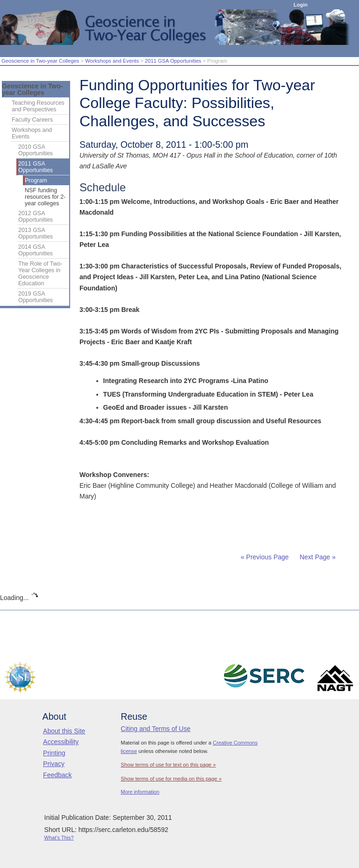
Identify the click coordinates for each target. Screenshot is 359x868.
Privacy (54, 764)
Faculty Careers (32, 120)
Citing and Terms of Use (155, 729)
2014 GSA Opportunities (36, 250)
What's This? (59, 838)
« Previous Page (265, 557)
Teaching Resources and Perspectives (38, 106)
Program (36, 181)
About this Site (64, 731)
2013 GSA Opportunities (36, 233)
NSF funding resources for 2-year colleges (45, 197)
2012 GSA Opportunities (36, 217)
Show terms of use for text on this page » (168, 765)
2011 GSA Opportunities (173, 61)
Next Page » (317, 557)
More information (140, 792)
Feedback (57, 775)
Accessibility (61, 742)
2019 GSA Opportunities (36, 297)
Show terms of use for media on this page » (171, 779)
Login (301, 5)
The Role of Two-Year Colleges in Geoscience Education (40, 274)
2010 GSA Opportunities (36, 150)
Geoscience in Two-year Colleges (40, 61)
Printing (54, 753)
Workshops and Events (112, 61)
